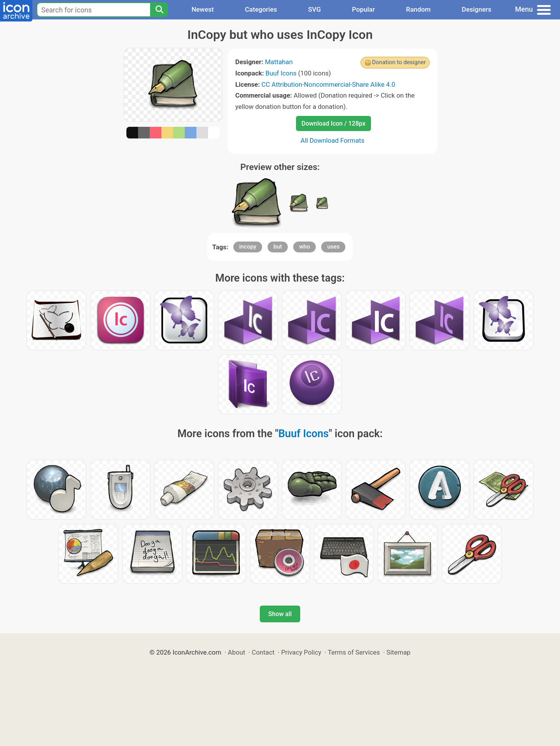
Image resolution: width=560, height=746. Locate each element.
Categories (261, 9)
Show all (280, 614)
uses (333, 247)
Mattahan (279, 62)
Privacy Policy (301, 652)
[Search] (159, 10)
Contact (263, 652)
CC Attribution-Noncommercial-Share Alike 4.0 (328, 84)
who (304, 247)
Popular (363, 9)
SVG (314, 9)
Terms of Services (354, 652)
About (237, 652)
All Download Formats (333, 140)
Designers (476, 9)
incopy (248, 247)
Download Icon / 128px (333, 123)
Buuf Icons (281, 73)
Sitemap (399, 652)
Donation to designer (399, 62)
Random (418, 9)
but (278, 247)
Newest (202, 9)
